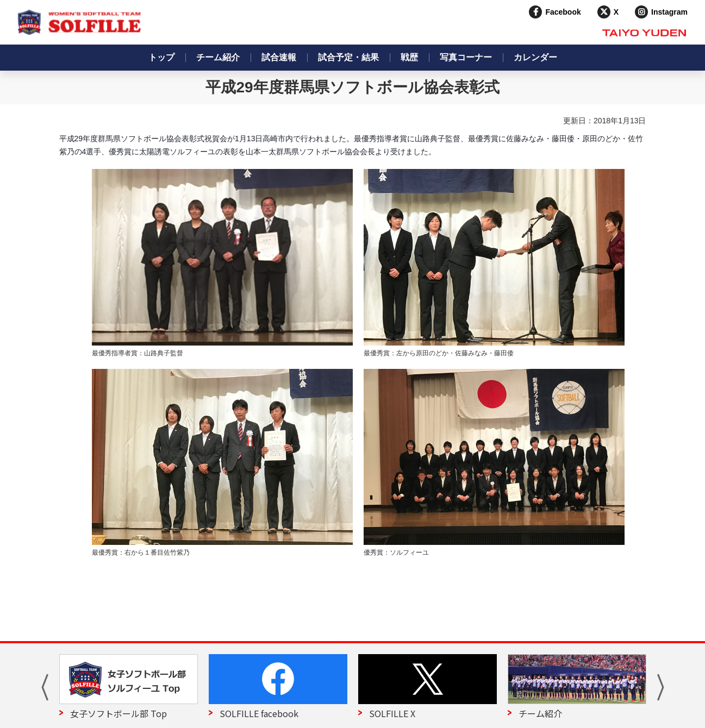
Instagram (669, 12)
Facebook (563, 12)
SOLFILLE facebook (259, 713)
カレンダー (535, 57)
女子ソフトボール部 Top (118, 713)
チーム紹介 (218, 57)
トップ (161, 57)
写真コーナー (466, 57)
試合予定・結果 (348, 57)
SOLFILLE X (392, 713)
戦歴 (409, 57)
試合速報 (279, 57)
